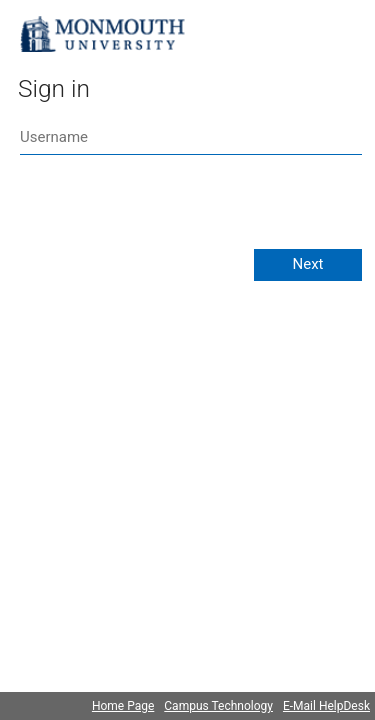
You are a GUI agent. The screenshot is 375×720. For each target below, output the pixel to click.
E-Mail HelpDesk (326, 706)
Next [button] (307, 264)
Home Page (123, 706)
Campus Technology (218, 706)
